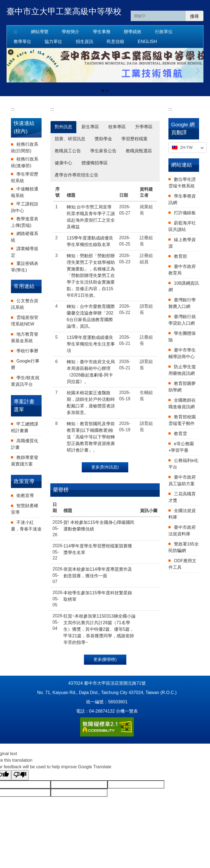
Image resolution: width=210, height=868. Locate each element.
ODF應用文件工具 (182, 564)
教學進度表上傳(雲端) (25, 222)
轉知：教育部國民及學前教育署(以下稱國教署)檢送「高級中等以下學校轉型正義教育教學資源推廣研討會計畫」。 (91, 437)
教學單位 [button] (22, 42)
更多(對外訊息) (105, 467)
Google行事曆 (25, 364)
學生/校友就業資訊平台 (25, 381)
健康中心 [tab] (63, 163)
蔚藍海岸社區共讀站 (182, 226)
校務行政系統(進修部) (25, 162)
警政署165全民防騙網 (184, 547)
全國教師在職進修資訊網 (182, 403)
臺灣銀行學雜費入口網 (182, 303)
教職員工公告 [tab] (68, 151)
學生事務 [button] (102, 32)
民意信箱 (115, 42)
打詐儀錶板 (185, 213)
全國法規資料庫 (182, 514)
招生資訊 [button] (84, 42)
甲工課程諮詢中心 (25, 207)
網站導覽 (40, 32)
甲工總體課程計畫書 (25, 427)
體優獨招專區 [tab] (95, 163)
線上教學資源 (182, 243)
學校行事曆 (27, 351)
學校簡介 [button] (71, 32)
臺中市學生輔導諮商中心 (182, 353)
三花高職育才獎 (182, 497)
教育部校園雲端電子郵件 (182, 420)
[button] (11, 52)
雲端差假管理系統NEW (25, 321)
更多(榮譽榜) (105, 659)
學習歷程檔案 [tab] (135, 139)
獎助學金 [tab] (103, 139)
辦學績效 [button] (133, 32)
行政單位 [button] (164, 32)
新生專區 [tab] (90, 127)
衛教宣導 (25, 496)
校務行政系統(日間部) (25, 148)
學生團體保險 (182, 337)
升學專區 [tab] (144, 127)
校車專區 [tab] (117, 127)
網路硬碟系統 (25, 237)
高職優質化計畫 (25, 444)
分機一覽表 (127, 711)
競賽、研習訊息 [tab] (70, 139)
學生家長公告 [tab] (103, 151)
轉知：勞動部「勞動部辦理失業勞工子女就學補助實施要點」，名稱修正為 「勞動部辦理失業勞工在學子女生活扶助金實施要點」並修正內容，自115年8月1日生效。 (91, 275)
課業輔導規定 (25, 252)
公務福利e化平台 (183, 464)
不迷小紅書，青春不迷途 (26, 526)
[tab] (103, 91)
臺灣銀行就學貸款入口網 (182, 320)
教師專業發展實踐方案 (25, 461)
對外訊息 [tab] (63, 127)
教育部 (180, 256)
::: (15, 32)
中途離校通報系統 (25, 192)
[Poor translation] (20, 775)
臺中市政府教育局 (182, 270)
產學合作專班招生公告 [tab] (77, 175)
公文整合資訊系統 (25, 304)
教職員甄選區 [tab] (139, 151)
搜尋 (194, 16)
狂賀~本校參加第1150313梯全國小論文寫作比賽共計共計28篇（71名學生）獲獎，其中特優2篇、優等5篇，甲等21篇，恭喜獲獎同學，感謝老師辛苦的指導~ (100, 629)
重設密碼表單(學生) (25, 267)
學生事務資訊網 (182, 199)
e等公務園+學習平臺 (181, 447)
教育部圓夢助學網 (182, 387)
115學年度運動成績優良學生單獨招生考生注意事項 (91, 344)
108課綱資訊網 (184, 286)
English (147, 42)
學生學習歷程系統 (25, 177)
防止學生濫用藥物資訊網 (182, 370)
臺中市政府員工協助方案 (182, 480)
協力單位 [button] (53, 42)
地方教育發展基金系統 (25, 337)
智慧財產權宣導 (25, 509)
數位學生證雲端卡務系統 (182, 183)
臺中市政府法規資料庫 (182, 531)
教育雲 (180, 434)
